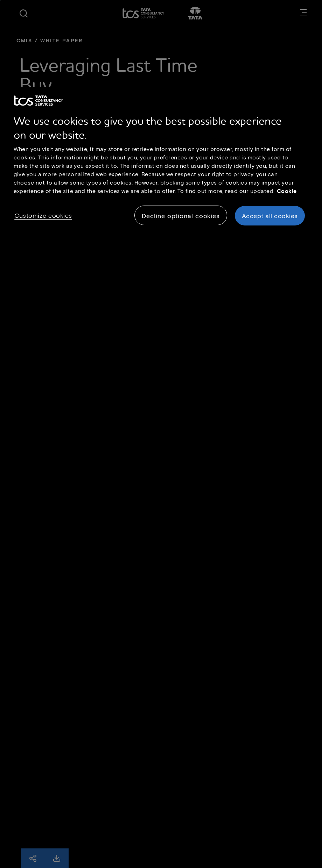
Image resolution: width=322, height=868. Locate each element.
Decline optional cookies (181, 216)
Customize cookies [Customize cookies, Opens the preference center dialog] (43, 215)
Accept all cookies (270, 216)
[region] (161, 162)
